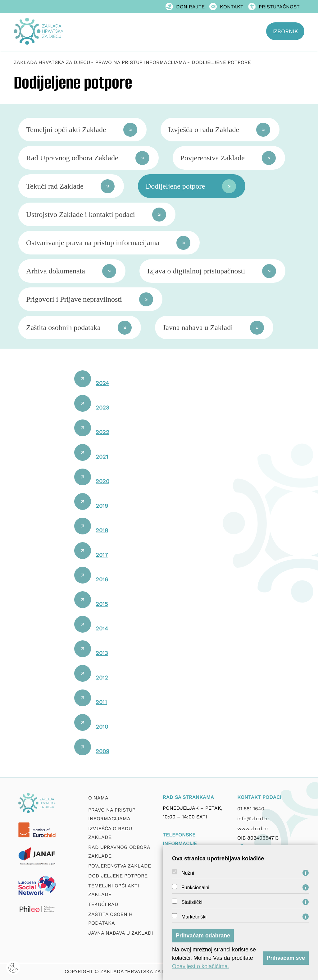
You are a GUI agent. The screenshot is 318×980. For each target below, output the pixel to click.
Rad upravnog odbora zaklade (119, 852)
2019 (102, 506)
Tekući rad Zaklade (55, 186)
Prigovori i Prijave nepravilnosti (74, 299)
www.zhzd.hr (253, 829)
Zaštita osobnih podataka (63, 327)
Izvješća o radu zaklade (110, 833)
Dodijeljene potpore (175, 186)
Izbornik (285, 31)
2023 (102, 408)
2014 (102, 628)
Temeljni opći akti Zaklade (66, 130)
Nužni (188, 873)
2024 (102, 383)
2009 (102, 751)
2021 (102, 457)
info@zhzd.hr (253, 819)
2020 (102, 481)
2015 (102, 604)
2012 (102, 678)
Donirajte (185, 7)
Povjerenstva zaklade (120, 866)
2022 (102, 432)
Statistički (192, 902)
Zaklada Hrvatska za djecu (52, 62)
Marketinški (194, 917)
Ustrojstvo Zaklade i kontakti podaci (81, 214)
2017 (102, 555)
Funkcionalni (195, 888)
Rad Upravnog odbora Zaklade (72, 158)
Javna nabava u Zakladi (198, 327)
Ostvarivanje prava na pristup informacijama (93, 243)
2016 (102, 579)
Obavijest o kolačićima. (201, 966)
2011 (101, 702)
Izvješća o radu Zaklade (204, 130)
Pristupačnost (274, 7)
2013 (102, 653)
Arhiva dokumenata (56, 271)
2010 (102, 727)
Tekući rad (103, 904)
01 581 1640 (251, 809)
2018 (102, 530)
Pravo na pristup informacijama (112, 814)
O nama (98, 798)
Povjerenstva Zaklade (213, 158)
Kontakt (226, 7)
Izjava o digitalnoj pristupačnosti (196, 271)
